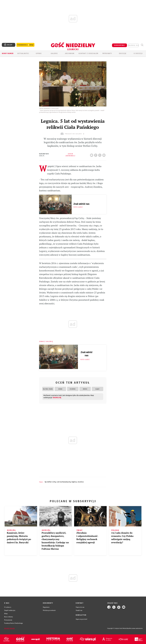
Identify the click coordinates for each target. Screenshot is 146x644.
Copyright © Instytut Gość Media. (117, 628)
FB (96, 155)
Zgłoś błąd (9, 628)
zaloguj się (133, 45)
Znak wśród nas (81, 204)
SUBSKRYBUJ (119, 45)
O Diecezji (138, 53)
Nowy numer (8, 53)
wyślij (104, 155)
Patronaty (107, 53)
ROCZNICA (81, 482)
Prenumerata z (25, 45)
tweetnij (100, 155)
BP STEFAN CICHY (50, 482)
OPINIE (39, 53)
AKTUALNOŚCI (23, 53)
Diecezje (123, 53)
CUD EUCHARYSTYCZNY (64, 482)
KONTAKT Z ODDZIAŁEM (88, 53)
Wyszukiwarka (142, 45)
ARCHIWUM (70, 53)
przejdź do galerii (73, 134)
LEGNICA (74, 482)
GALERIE (54, 53)
